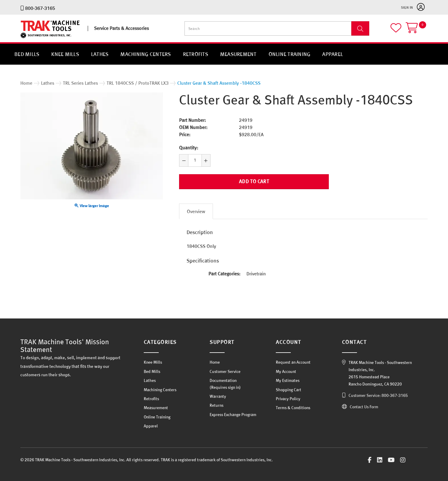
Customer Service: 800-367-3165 (378, 393)
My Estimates (288, 378)
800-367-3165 (40, 8)
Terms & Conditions (293, 405)
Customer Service (225, 369)
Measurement (238, 54)
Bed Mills (27, 54)
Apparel (333, 54)
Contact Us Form (364, 404)
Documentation (223, 378)
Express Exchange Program (233, 412)
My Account (286, 369)
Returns (217, 403)
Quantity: (189, 148)
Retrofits (196, 54)
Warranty (218, 394)
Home (215, 360)
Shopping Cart (289, 387)
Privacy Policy (288, 396)
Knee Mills (65, 54)
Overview (196, 209)
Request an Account (293, 360)
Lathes (100, 54)
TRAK (26, 38)
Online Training (290, 54)
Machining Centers (146, 54)
